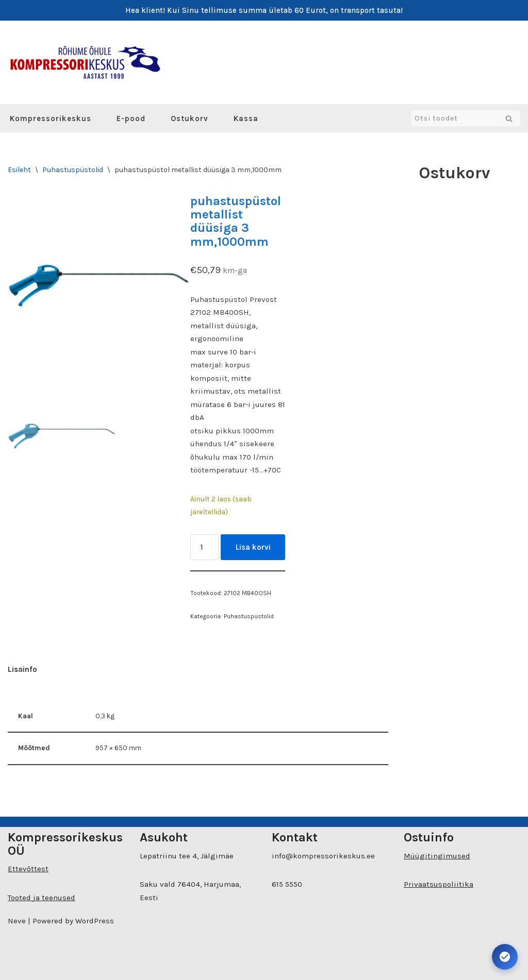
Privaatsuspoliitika (439, 884)
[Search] (454, 118)
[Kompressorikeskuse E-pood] (85, 62)
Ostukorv (189, 119)
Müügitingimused (437, 856)
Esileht (19, 170)
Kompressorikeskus (51, 119)
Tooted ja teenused (42, 898)
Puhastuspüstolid (73, 170)
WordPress (95, 921)
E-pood (131, 119)
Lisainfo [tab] (22, 669)
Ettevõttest (28, 869)
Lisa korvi (253, 547)
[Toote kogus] (204, 547)
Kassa (246, 119)
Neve (17, 921)
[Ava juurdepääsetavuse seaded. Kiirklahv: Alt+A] (505, 957)
